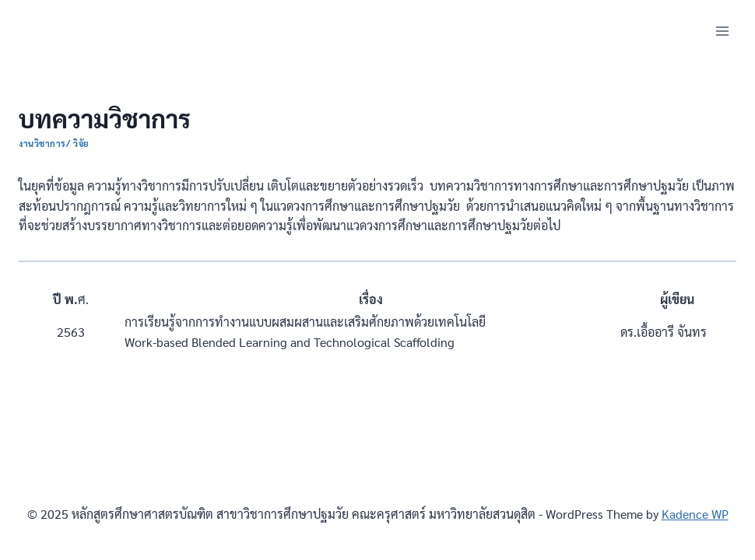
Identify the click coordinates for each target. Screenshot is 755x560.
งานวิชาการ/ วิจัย (54, 143)
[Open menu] (722, 31)
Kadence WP (695, 514)
